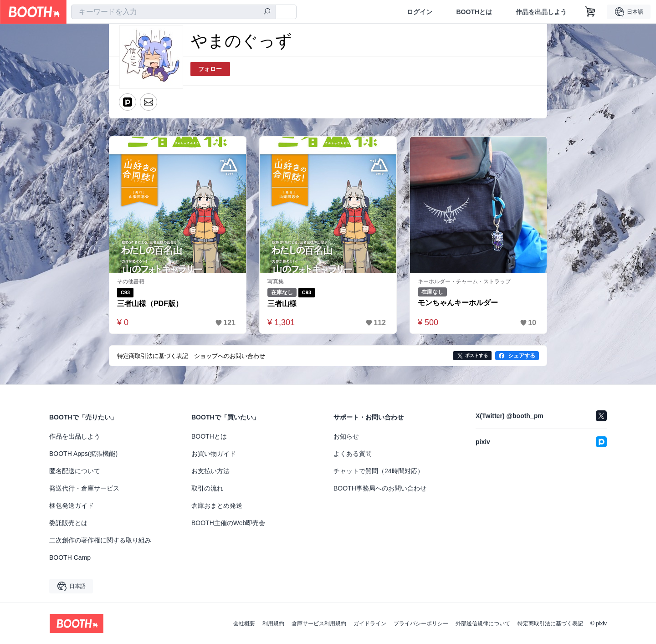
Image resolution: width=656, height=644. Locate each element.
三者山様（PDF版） (150, 304)
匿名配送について (75, 471)
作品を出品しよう (541, 12)
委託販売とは (68, 523)
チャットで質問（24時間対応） (379, 471)
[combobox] (174, 12)
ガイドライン (370, 624)
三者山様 (282, 304)
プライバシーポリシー (421, 624)
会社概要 (244, 624)
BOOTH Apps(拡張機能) (83, 454)
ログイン (420, 12)
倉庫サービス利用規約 (319, 624)
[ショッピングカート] (590, 12)
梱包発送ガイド (72, 506)
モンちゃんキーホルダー (458, 303)
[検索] (267, 12)
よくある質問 (353, 454)
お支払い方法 (210, 471)
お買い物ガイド (214, 454)
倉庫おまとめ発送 (217, 506)
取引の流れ (207, 488)
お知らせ (346, 436)
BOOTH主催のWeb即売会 (228, 523)
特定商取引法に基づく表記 (550, 624)
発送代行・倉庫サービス (84, 488)
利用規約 (273, 624)
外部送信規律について (483, 624)
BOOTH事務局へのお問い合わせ (380, 488)
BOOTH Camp (70, 557)
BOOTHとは (474, 12)
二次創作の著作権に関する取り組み (100, 540)
